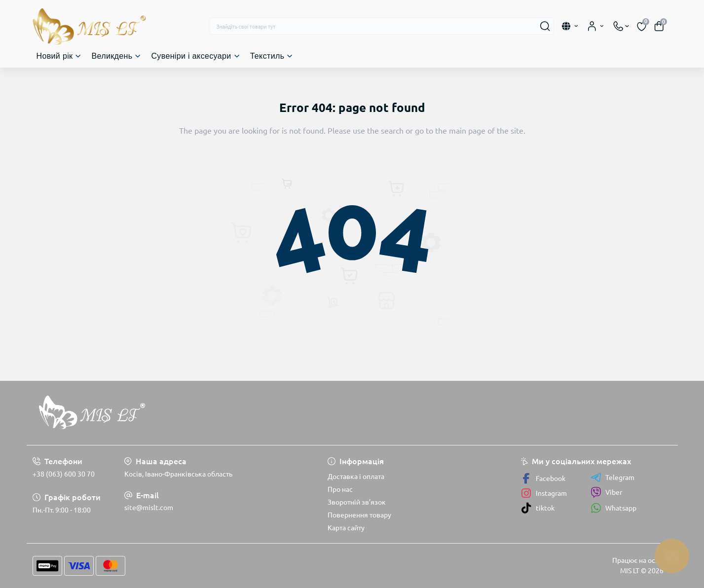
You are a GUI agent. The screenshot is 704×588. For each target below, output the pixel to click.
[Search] (545, 26)
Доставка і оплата (356, 477)
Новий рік (55, 56)
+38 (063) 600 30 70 (64, 474)
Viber (606, 492)
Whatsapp (613, 508)
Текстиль (267, 56)
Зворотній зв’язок (357, 502)
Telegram (612, 478)
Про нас (340, 489)
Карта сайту (346, 528)
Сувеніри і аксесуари (191, 56)
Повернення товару (359, 515)
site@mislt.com (149, 508)
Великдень (112, 56)
